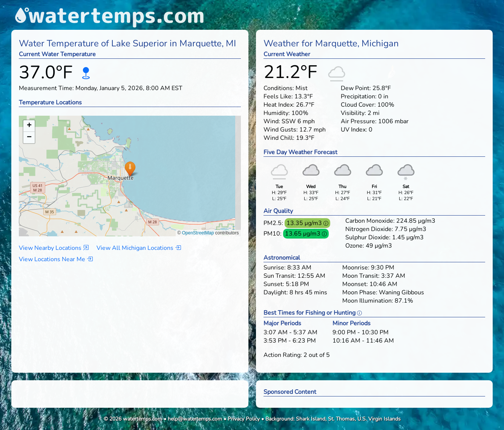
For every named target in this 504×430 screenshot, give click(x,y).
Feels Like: (278, 96)
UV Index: (354, 130)
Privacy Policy (244, 419)
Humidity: (277, 113)
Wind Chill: (279, 138)
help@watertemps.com (195, 419)
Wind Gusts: (281, 130)
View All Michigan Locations (139, 248)
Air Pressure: (359, 121)
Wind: (272, 121)
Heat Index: (279, 105)
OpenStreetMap (198, 233)
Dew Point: (356, 88)
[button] (130, 169)
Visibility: (353, 113)
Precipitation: (359, 96)
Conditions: (279, 88)
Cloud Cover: (358, 105)
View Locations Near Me (56, 259)
